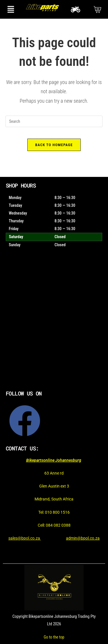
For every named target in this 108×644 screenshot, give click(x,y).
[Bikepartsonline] (54, 325)
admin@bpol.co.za (83, 538)
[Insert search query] (54, 121)
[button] (11, 9)
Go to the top (54, 637)
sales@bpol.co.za (25, 538)
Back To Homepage (54, 145)
